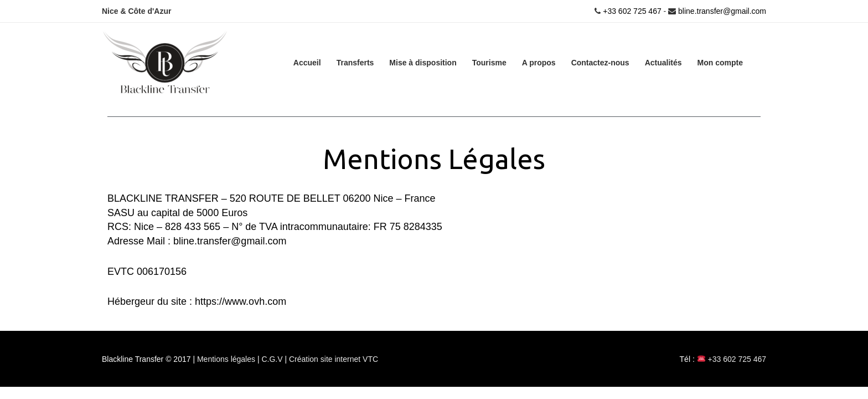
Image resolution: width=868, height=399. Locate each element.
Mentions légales (227, 359)
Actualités (663, 63)
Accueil (307, 63)
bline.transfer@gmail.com (722, 11)
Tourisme (489, 63)
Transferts (355, 63)
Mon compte (720, 63)
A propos (539, 63)
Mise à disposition (423, 63)
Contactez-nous (600, 63)
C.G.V (273, 359)
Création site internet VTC (334, 359)
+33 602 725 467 (631, 11)
